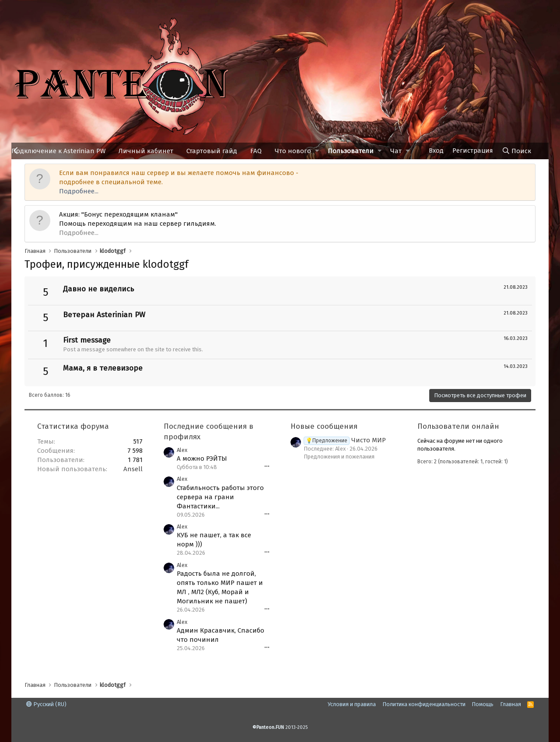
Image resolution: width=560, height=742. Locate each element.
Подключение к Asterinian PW (58, 151)
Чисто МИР (345, 440)
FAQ (256, 151)
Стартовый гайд (212, 151)
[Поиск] (516, 151)
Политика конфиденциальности (424, 704)
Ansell (133, 469)
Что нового (293, 151)
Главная (511, 704)
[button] (317, 151)
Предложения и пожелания (339, 457)
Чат (396, 151)
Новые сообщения (324, 426)
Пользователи (351, 151)
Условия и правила (352, 704)
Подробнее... (79, 191)
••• (267, 467)
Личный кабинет (146, 151)
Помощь (483, 704)
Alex (182, 450)
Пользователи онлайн (458, 426)
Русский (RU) (46, 704)
